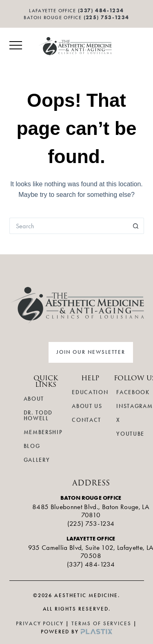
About (34, 399)
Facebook (133, 392)
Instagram (134, 406)
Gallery (37, 460)
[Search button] (136, 226)
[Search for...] (69, 226)
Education (90, 392)
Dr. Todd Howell (38, 416)
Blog (32, 446)
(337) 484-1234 (91, 564)
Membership (43, 432)
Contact (86, 420)
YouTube (130, 434)
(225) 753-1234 (106, 17)
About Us (87, 406)
